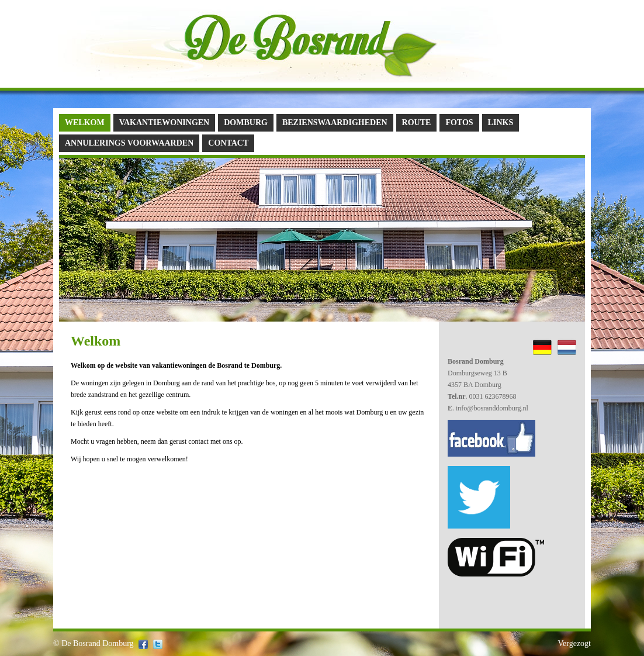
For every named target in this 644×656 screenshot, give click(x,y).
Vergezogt (575, 643)
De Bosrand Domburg (97, 643)
